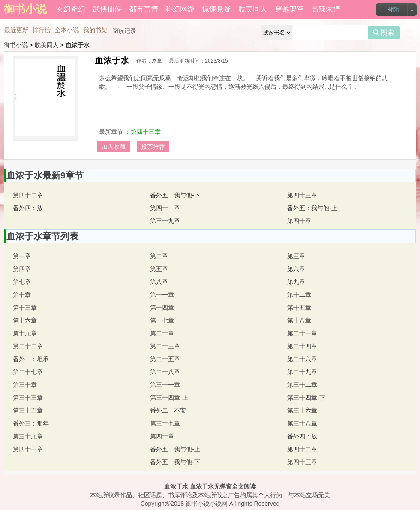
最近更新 (16, 30)
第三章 (296, 256)
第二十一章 (302, 333)
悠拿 (157, 61)
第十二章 (299, 295)
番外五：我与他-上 (312, 208)
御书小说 (16, 45)
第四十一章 (165, 208)
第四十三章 (146, 132)
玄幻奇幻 (71, 9)
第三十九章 (165, 221)
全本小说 (67, 30)
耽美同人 (253, 9)
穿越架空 (289, 9)
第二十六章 (302, 359)
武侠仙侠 (107, 9)
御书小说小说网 (207, 504)
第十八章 (299, 320)
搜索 (384, 33)
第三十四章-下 (306, 398)
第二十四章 (302, 346)
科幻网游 (180, 9)
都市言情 (144, 9)
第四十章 (299, 221)
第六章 (296, 269)
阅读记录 (124, 31)
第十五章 (299, 308)
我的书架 (95, 30)
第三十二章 (302, 385)
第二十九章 (302, 372)
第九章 (296, 282)
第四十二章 (28, 195)
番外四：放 (28, 208)
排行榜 (42, 30)
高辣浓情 (326, 9)
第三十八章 (302, 423)
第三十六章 (302, 410)
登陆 (393, 10)
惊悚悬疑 (216, 9)
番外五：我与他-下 (175, 195)
